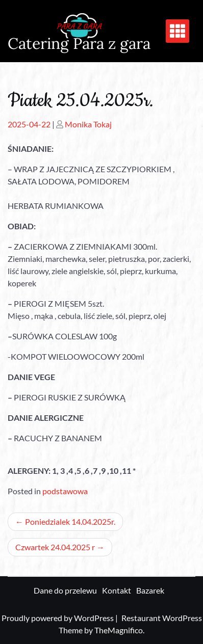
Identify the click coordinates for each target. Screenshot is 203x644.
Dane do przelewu (65, 590)
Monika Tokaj (88, 124)
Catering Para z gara (79, 43)
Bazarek (150, 590)
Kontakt (117, 590)
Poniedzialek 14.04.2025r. (70, 521)
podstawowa (65, 491)
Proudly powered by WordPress (58, 618)
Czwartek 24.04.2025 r (55, 547)
